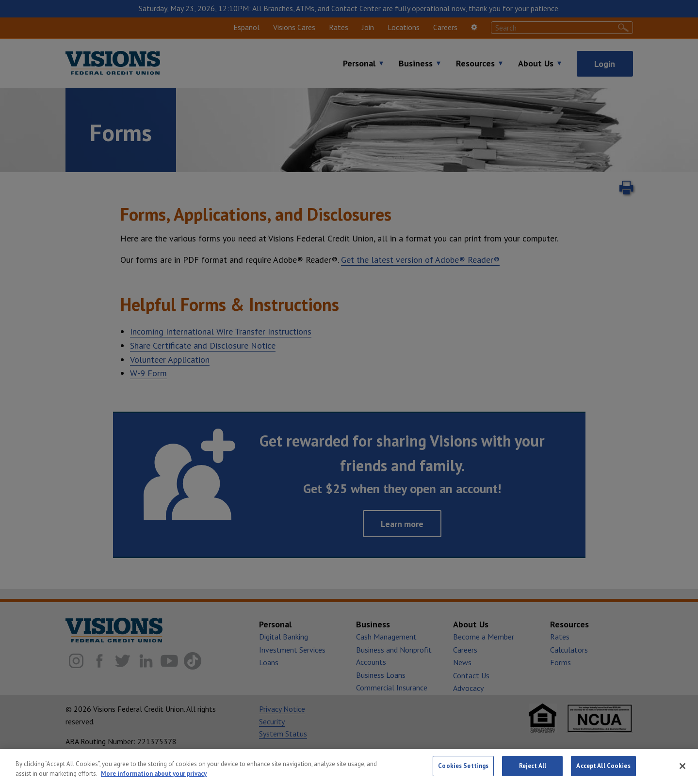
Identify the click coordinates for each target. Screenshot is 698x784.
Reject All (533, 766)
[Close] (682, 766)
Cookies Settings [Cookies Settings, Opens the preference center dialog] (463, 766)
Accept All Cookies (603, 766)
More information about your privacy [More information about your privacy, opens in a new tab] (154, 774)
